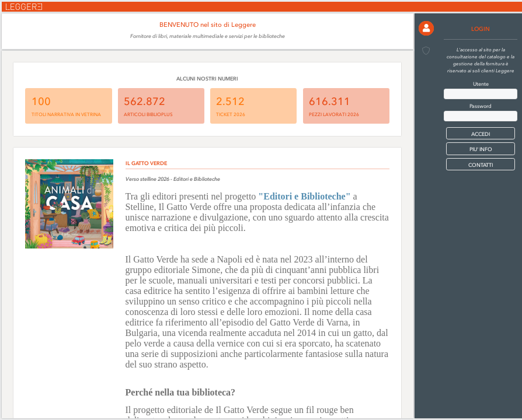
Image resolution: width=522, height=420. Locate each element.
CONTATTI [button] (481, 165)
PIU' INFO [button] (481, 149)
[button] (426, 29)
